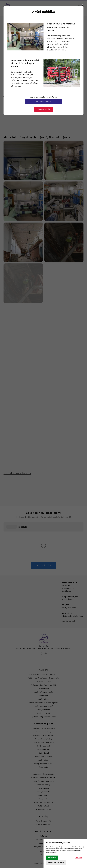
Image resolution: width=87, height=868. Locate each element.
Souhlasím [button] (52, 858)
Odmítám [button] (78, 858)
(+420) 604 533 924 (43, 101)
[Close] (83, 4)
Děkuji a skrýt (44, 109)
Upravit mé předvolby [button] (56, 862)
